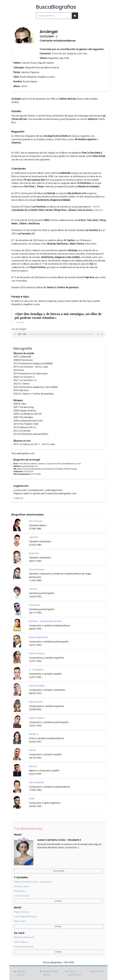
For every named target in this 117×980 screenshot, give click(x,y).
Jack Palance (21, 942)
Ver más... (58, 901)
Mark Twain (20, 921)
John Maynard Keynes (26, 916)
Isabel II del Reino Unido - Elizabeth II (33, 882)
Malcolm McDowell (24, 937)
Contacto (98, 971)
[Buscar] (75, 16)
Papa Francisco (22, 912)
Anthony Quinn (22, 886)
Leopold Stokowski (24, 947)
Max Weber (20, 891)
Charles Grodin (22, 896)
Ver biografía (59, 871)
